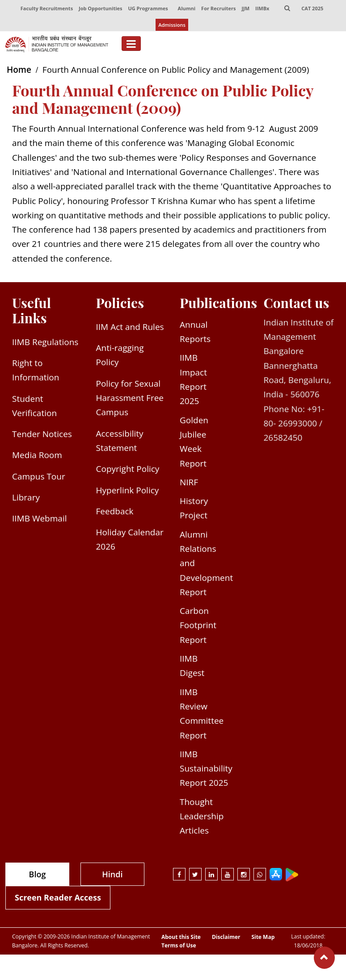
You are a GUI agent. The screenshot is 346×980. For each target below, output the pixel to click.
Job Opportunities (100, 8)
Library (26, 497)
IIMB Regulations (45, 342)
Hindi (112, 874)
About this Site (181, 937)
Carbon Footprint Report (198, 625)
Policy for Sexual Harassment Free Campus (130, 398)
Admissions (172, 25)
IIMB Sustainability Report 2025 (206, 769)
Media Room (37, 455)
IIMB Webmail (40, 518)
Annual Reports (195, 332)
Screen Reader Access (58, 897)
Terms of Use (179, 946)
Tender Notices (42, 434)
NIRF (189, 482)
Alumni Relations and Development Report (206, 563)
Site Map (263, 937)
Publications (218, 303)
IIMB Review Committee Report (202, 714)
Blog (38, 874)
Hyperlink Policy (128, 490)
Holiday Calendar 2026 (130, 539)
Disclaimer (226, 937)
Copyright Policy (128, 469)
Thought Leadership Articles (202, 816)
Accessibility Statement (120, 441)
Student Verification (34, 406)
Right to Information (36, 370)
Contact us (297, 303)
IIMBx (262, 8)
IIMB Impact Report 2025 (193, 379)
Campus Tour (39, 476)
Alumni (187, 8)
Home (19, 70)
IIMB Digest (192, 666)
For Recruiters (218, 8)
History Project (194, 508)
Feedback (115, 511)
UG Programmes (148, 8)
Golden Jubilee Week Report (194, 442)
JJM (245, 8)
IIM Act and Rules (130, 327)
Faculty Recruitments (47, 8)
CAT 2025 (312, 8)
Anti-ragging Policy (120, 355)
